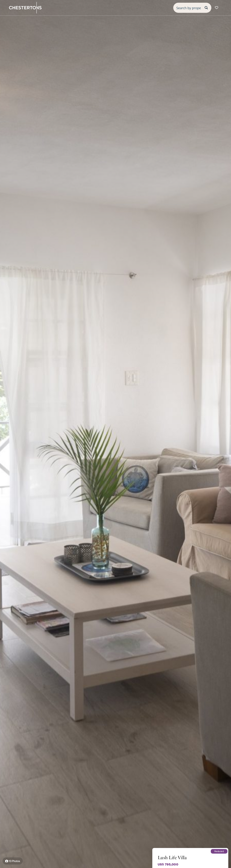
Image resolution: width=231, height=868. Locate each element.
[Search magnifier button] (206, 8)
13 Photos (13, 861)
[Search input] (188, 8)
